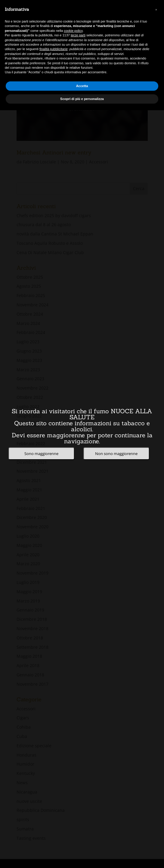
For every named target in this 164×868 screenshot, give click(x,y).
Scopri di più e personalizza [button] (82, 99)
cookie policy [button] (73, 31)
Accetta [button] (82, 86)
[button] (156, 10)
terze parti (78, 35)
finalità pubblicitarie (54, 49)
